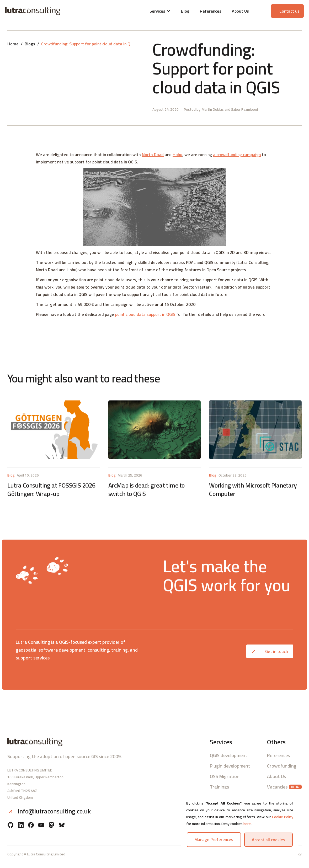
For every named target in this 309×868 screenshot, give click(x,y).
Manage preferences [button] (214, 839)
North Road (153, 155)
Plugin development (230, 766)
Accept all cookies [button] (268, 840)
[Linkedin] (21, 826)
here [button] (247, 824)
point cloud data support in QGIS (145, 314)
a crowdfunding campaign (237, 155)
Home (13, 44)
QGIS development (229, 755)
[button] (160, 11)
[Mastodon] (51, 826)
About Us (240, 11)
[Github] (10, 826)
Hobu (177, 155)
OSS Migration (225, 776)
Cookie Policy (283, 817)
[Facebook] (31, 826)
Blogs (30, 44)
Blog (185, 11)
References (211, 11)
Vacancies (277, 787)
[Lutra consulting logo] (54, 11)
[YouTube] (41, 826)
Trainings (219, 787)
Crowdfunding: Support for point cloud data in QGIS (88, 44)
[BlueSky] (62, 826)
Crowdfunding (282, 766)
